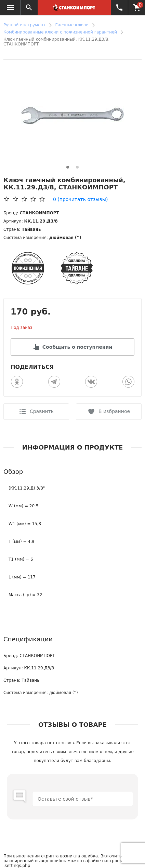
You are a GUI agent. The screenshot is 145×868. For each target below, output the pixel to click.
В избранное (114, 411)
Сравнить (42, 411)
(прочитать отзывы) (80, 199)
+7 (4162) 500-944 (118, 8)
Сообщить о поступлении (77, 347)
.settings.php (17, 866)
